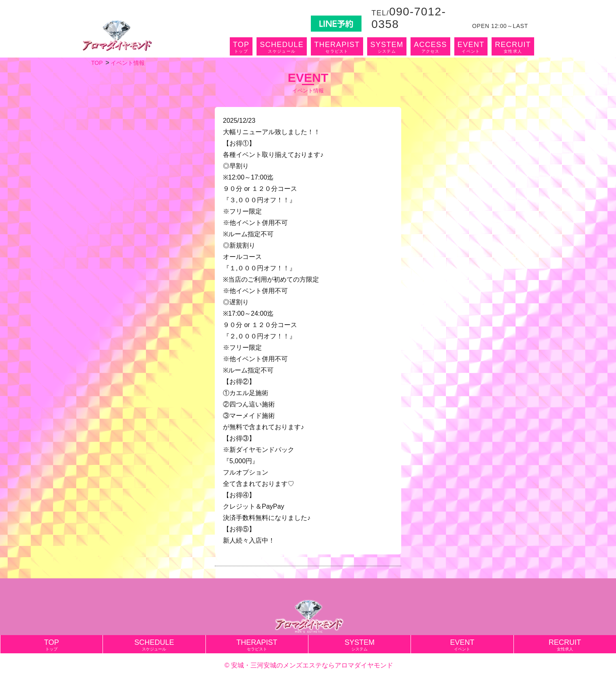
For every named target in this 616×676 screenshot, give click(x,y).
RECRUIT (513, 47)
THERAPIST (337, 47)
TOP (241, 47)
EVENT (471, 47)
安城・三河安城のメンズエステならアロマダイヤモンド (312, 665)
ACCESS (430, 47)
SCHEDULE (282, 47)
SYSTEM (387, 47)
